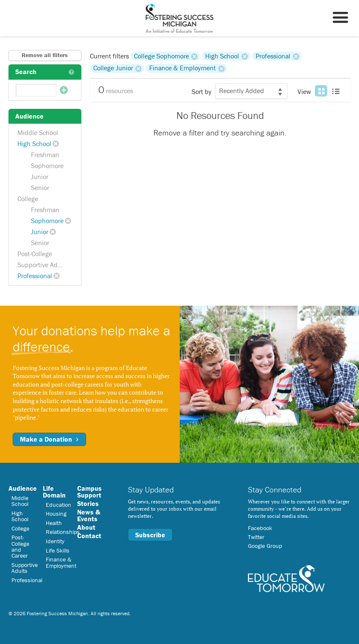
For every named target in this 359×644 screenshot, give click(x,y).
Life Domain (54, 492)
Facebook (260, 528)
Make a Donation (49, 439)
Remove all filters (45, 55)
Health (54, 523)
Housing (56, 514)
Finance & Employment (182, 68)
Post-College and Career (20, 546)
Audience (23, 488)
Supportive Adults (43, 265)
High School (34, 144)
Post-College (35, 254)
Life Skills (58, 550)
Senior (40, 188)
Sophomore (47, 166)
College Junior (113, 68)
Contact (89, 536)
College (28, 199)
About (86, 527)
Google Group (265, 546)
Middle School (38, 133)
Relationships (63, 532)
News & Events (89, 515)
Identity (55, 541)
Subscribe (150, 535)
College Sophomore (161, 56)
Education (58, 505)
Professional (35, 276)
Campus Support (89, 492)
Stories (88, 503)
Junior (40, 177)
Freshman (45, 155)
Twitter (256, 537)
